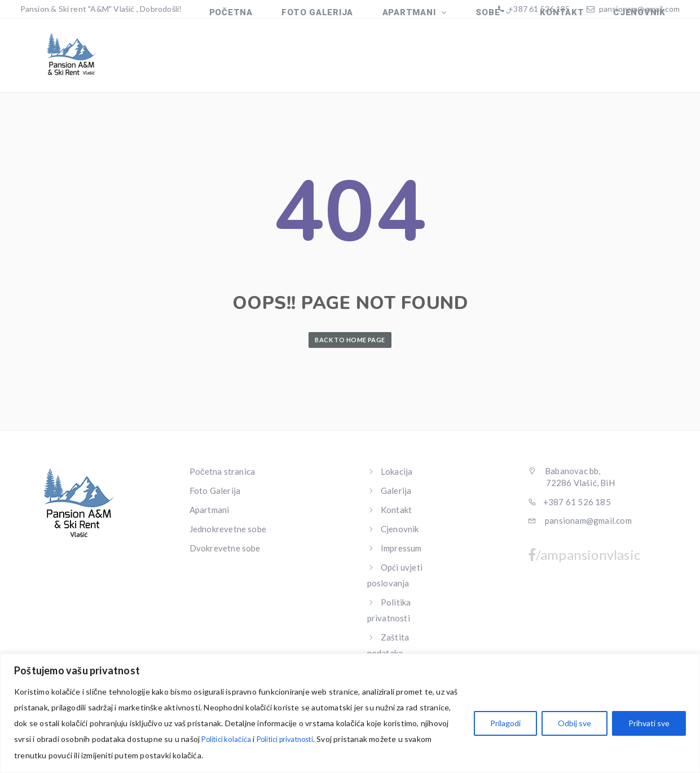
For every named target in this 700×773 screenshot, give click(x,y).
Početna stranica (223, 478)
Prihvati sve (649, 724)
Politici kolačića (229, 739)
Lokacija (397, 478)
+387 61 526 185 (538, 9)
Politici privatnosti (295, 739)
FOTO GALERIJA (347, 61)
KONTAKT (572, 61)
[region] (350, 714)
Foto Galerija (215, 497)
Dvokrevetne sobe (225, 555)
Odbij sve (574, 724)
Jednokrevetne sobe (228, 536)
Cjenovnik (400, 536)
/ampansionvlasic (584, 562)
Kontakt (396, 516)
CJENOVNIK (643, 61)
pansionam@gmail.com (640, 9)
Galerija (396, 497)
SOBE (505, 61)
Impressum (401, 555)
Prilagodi (505, 724)
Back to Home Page (350, 346)
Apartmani (210, 516)
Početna (267, 61)
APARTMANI (433, 61)
